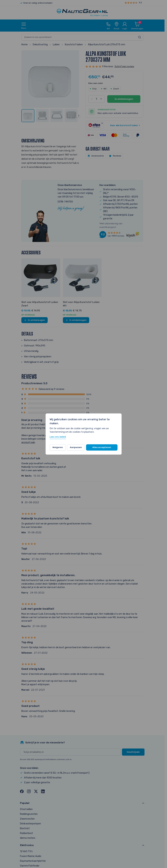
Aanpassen (76, 447)
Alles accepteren (102, 447)
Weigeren (58, 447)
